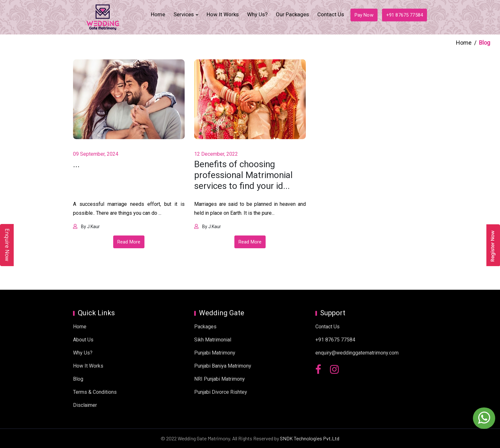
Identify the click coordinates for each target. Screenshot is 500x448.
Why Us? (257, 14)
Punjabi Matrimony (215, 353)
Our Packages (292, 14)
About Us (83, 340)
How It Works (223, 14)
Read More (129, 242)
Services (184, 14)
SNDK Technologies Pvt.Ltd (310, 438)
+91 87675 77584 (404, 15)
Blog (78, 379)
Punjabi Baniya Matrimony (223, 366)
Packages (205, 327)
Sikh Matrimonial (213, 340)
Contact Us (331, 14)
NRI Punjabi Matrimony (220, 379)
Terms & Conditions (95, 392)
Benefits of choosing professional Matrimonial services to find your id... (243, 175)
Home (158, 14)
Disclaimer (85, 405)
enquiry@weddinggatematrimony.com (357, 353)
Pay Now (364, 15)
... (76, 164)
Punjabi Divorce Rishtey (221, 392)
